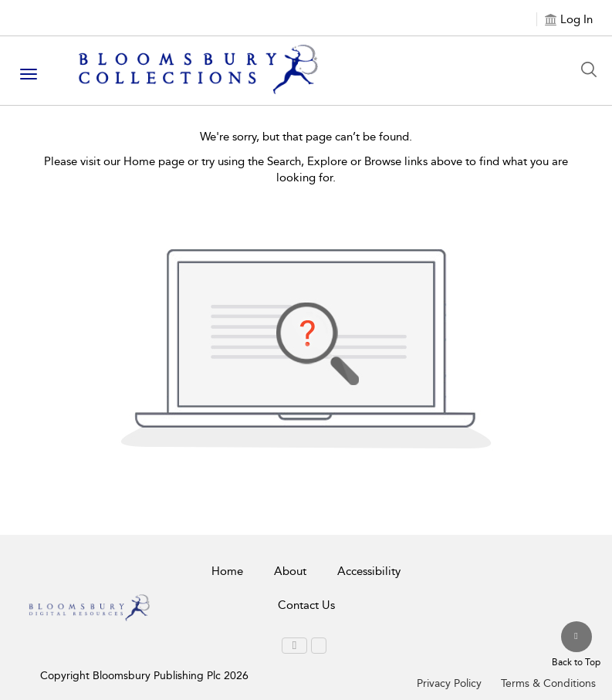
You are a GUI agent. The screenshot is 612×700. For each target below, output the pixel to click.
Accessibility (369, 571)
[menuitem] (294, 646)
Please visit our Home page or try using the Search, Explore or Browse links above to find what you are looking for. (306, 169)
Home (227, 571)
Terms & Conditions (548, 683)
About (290, 571)
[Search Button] (593, 69)
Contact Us (306, 605)
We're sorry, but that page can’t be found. (306, 137)
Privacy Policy (449, 683)
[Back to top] (576, 645)
